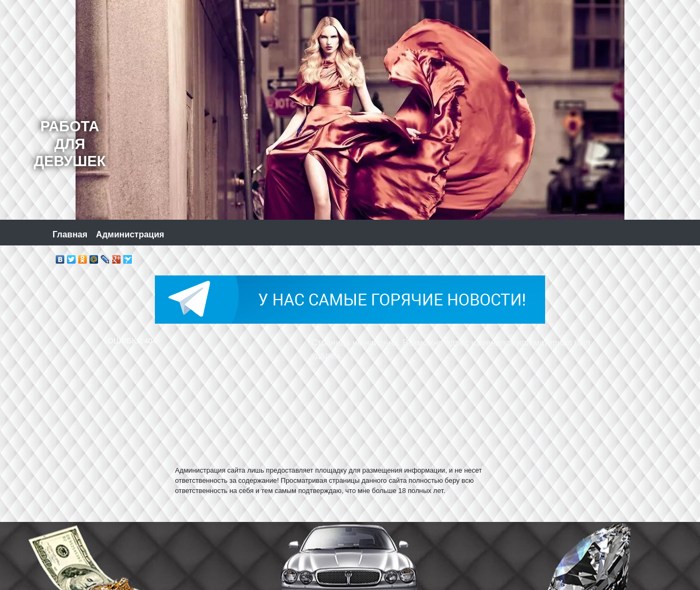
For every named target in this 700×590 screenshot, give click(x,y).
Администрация (130, 234)
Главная (70, 234)
